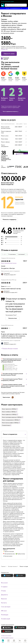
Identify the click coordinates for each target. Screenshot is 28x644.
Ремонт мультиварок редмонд (9, 417)
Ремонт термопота (6, 409)
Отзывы (4, 591)
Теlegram (7, 575)
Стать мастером (6, 607)
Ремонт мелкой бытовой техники (9, 263)
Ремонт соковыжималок (8, 420)
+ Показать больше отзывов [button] (9, 349)
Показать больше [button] (6, 425)
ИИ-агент (4, 611)
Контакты (4, 603)
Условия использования (6, 636)
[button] (14, 8)
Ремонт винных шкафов (7, 423)
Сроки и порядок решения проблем (20, 203)
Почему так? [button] (4, 49)
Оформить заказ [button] (9, 54)
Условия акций (6, 619)
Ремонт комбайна (6, 412)
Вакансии (4, 599)
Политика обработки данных (7, 638)
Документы (5, 595)
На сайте (20, 575)
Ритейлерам (5, 615)
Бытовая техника (12, 566)
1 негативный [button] (21, 254)
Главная (3, 566)
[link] (10, 409)
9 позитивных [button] (12, 254)
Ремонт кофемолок (6, 415)
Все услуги (4, 583)
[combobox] (16, 5)
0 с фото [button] (4, 254)
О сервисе (4, 587)
